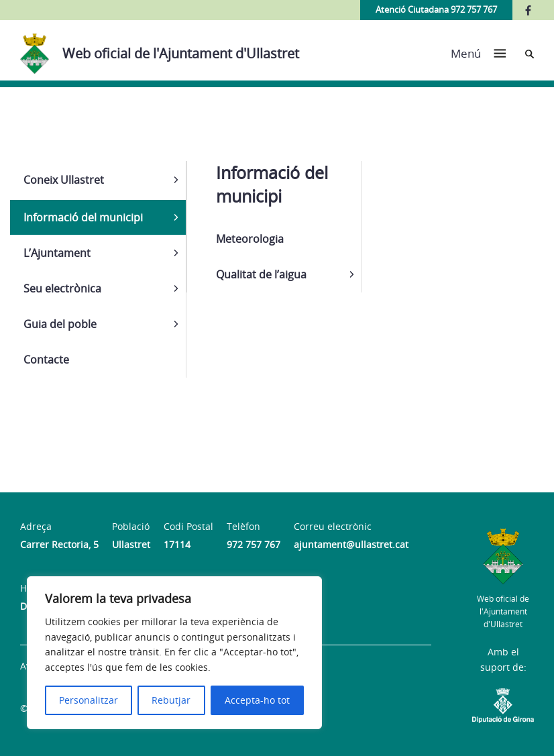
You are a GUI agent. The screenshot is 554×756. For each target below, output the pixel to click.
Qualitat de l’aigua (261, 274)
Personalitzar (89, 700)
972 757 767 (254, 544)
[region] (174, 653)
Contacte (46, 360)
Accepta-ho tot (257, 700)
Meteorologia (250, 239)
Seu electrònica (62, 288)
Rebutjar (171, 700)
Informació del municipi (83, 217)
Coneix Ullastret (64, 180)
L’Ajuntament (57, 253)
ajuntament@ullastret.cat (351, 544)
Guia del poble (60, 324)
